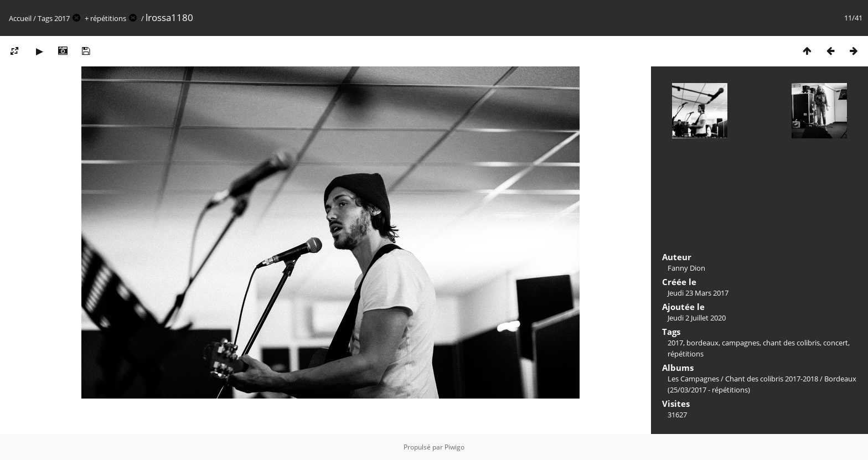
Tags (45, 18)
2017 (62, 18)
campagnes (741, 343)
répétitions (108, 18)
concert (836, 343)
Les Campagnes (693, 379)
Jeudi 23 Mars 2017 (698, 293)
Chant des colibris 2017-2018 (772, 379)
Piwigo (454, 447)
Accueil (20, 18)
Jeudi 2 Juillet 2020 (697, 318)
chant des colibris (791, 343)
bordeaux (702, 343)
